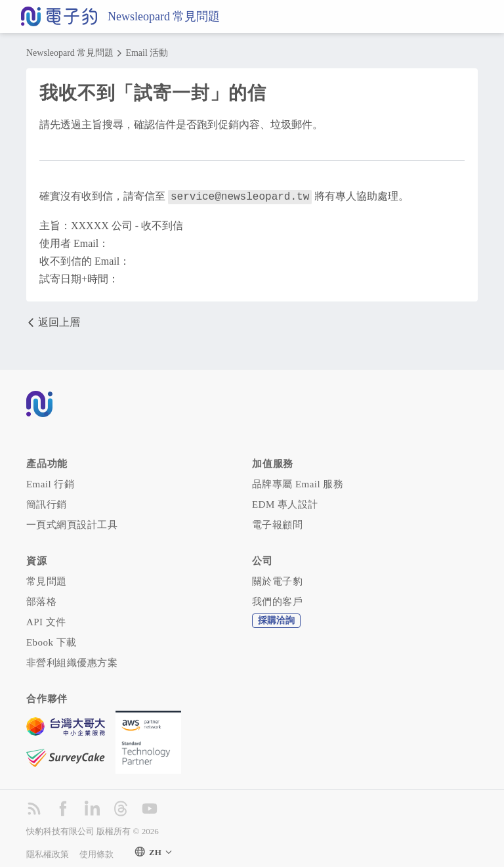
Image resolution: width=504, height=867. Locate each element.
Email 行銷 (50, 483)
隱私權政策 (48, 853)
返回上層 (53, 321)
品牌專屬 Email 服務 (298, 483)
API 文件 (46, 621)
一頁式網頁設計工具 (72, 523)
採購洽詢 (276, 619)
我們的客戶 (277, 600)
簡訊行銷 (47, 503)
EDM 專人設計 (285, 503)
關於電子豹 (277, 580)
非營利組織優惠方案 (72, 661)
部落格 (41, 600)
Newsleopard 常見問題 (164, 16)
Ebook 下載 (52, 641)
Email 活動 (147, 53)
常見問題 (47, 580)
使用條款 (96, 853)
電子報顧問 (277, 523)
